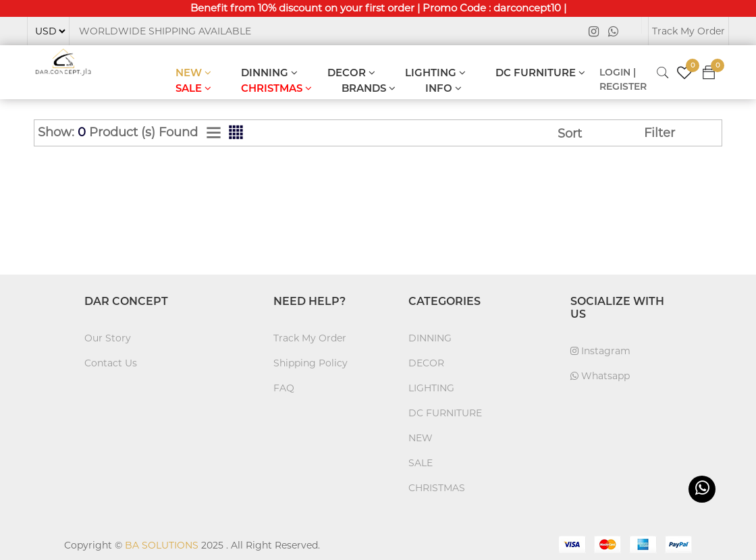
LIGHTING (435, 73)
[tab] (214, 133)
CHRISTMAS (276, 88)
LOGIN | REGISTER (623, 79)
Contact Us (111, 363)
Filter (659, 133)
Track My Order (688, 31)
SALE (193, 88)
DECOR (351, 73)
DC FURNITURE (540, 73)
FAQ (284, 388)
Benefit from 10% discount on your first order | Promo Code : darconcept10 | (378, 8)
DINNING (269, 73)
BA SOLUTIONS (162, 545)
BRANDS (369, 88)
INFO (443, 88)
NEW (193, 73)
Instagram (600, 351)
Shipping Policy (310, 363)
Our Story (108, 338)
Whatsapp (600, 376)
